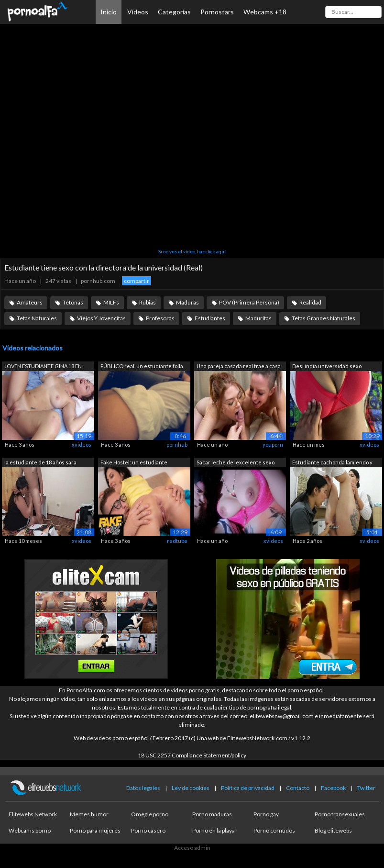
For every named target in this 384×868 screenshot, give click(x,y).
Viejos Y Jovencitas (101, 318)
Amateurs (30, 302)
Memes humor (89, 814)
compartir (137, 281)
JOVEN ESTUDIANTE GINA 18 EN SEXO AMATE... (43, 367)
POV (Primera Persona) (249, 302)
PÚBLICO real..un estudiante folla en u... (142, 367)
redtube (177, 541)
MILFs (111, 302)
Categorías (174, 12)
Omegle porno (150, 814)
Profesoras (160, 318)
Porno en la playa (214, 830)
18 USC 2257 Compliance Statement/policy (192, 755)
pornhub (177, 445)
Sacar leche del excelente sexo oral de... (236, 463)
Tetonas (73, 302)
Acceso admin (192, 848)
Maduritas (258, 318)
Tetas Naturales (37, 318)
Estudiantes (210, 318)
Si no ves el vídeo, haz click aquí (192, 251)
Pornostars (217, 12)
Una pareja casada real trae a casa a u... (239, 367)
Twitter (366, 788)
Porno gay (266, 814)
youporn (273, 445)
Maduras (187, 302)
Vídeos (138, 12)
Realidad (310, 302)
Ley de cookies (191, 788)
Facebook (333, 788)
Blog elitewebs (333, 830)
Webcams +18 (265, 12)
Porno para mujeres (95, 830)
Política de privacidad (248, 788)
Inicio (109, 12)
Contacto (298, 788)
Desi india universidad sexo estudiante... (327, 367)
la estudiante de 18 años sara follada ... (40, 463)
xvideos (82, 445)
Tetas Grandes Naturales (324, 318)
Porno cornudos (274, 830)
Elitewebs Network (33, 814)
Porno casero (148, 830)
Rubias (148, 302)
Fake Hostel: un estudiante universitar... (134, 463)
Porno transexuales (340, 814)
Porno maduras (212, 814)
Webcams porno (30, 830)
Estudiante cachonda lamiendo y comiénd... (332, 463)
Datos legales (143, 788)
